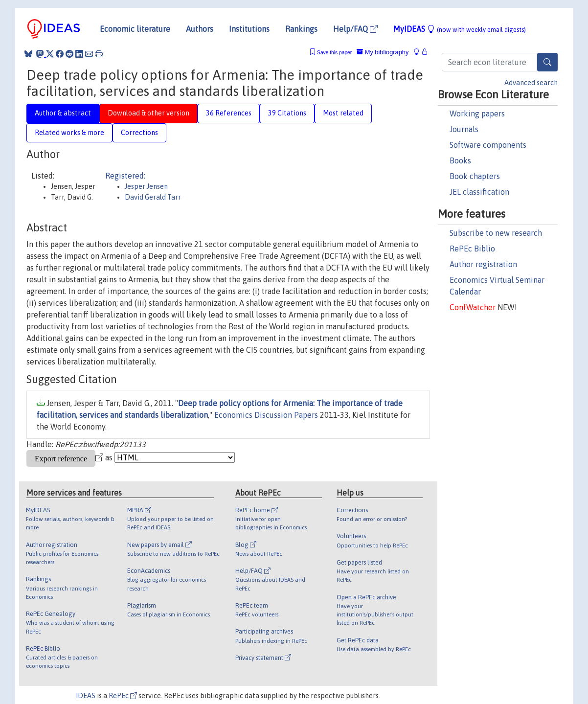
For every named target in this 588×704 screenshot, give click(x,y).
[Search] (547, 62)
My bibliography (383, 52)
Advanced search (531, 83)
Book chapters (475, 176)
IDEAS (86, 696)
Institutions (249, 29)
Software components (488, 145)
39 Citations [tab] (287, 113)
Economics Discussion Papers (266, 415)
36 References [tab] (229, 113)
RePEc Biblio (472, 249)
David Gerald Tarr (153, 197)
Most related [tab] (343, 113)
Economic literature (135, 29)
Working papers (477, 114)
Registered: (125, 176)
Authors (200, 29)
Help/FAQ (355, 29)
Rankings (301, 29)
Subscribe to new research (496, 233)
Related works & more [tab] (69, 133)
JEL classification (479, 192)
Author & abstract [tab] (63, 113)
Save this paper (334, 53)
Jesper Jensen (146, 186)
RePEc (123, 696)
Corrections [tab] (139, 133)
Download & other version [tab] (148, 113)
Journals (464, 129)
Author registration (483, 264)
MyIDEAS (460, 29)
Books (460, 160)
